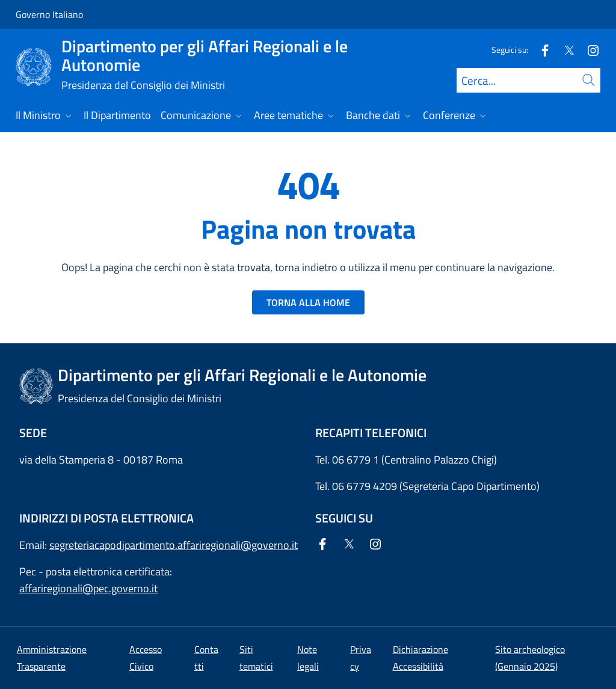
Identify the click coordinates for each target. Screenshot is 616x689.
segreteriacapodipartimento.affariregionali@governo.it (174, 545)
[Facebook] (540, 50)
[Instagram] (588, 50)
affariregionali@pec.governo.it (88, 588)
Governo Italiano (49, 14)
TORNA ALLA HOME (308, 302)
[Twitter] (564, 50)
